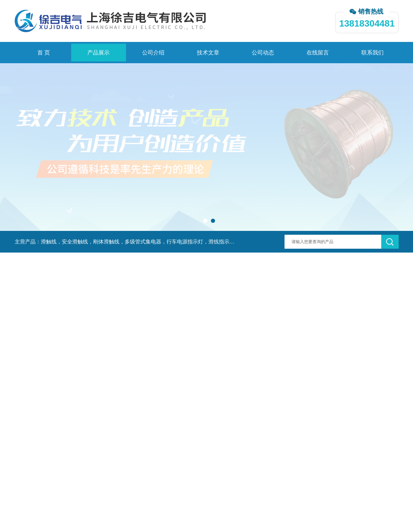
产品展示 (98, 53)
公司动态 (263, 53)
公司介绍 (153, 53)
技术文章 (208, 53)
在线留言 (318, 53)
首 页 (44, 53)
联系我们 (373, 53)
